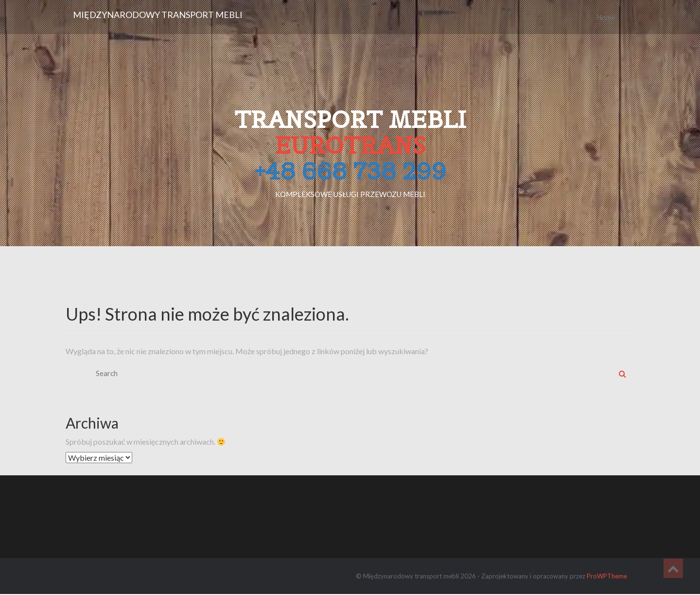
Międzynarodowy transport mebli (158, 15)
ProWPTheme (607, 576)
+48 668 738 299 (350, 171)
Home (605, 17)
